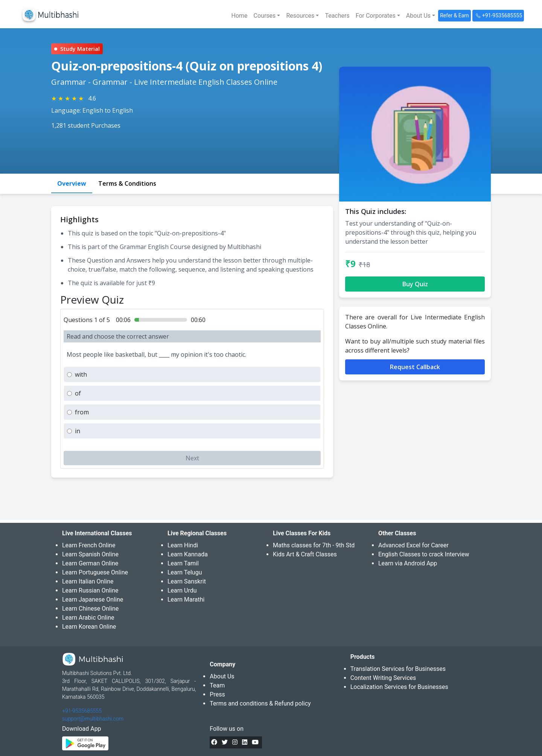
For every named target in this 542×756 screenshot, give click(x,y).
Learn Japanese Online (93, 599)
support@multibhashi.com (93, 719)
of (78, 393)
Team (217, 685)
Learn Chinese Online (90, 609)
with (81, 374)
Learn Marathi (186, 599)
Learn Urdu (182, 590)
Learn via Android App (408, 563)
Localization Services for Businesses (399, 687)
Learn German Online (90, 563)
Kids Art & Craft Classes (305, 554)
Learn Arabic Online (88, 618)
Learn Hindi (183, 545)
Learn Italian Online (88, 581)
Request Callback (415, 367)
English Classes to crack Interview (424, 554)
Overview (72, 183)
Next (192, 458)
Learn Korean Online (89, 627)
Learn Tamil (183, 563)
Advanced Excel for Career (413, 545)
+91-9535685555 (82, 711)
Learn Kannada (188, 554)
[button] (267, 16)
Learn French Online (89, 545)
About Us (222, 676)
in (78, 431)
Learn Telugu (185, 572)
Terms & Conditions (127, 183)
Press (217, 694)
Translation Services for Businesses (398, 669)
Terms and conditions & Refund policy (260, 703)
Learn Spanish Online (90, 554)
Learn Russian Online (90, 590)
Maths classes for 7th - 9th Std (314, 545)
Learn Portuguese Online (95, 572)
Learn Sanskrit (187, 581)
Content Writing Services (383, 678)
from (82, 412)
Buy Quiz (415, 284)
